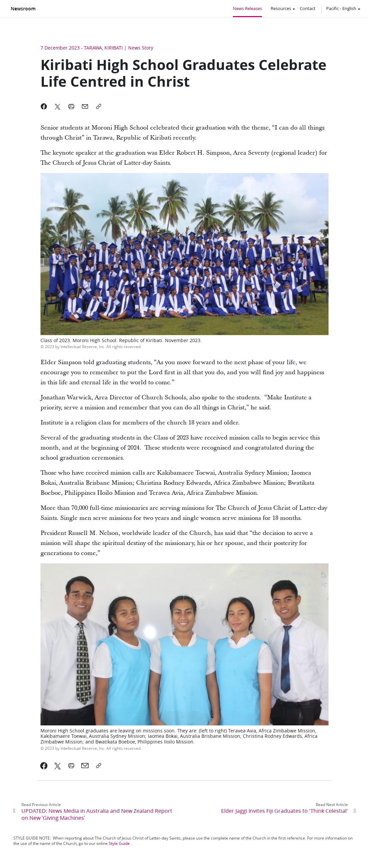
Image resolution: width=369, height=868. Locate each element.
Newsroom (23, 9)
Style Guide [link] (119, 843)
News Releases (247, 8)
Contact (308, 8)
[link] (44, 766)
